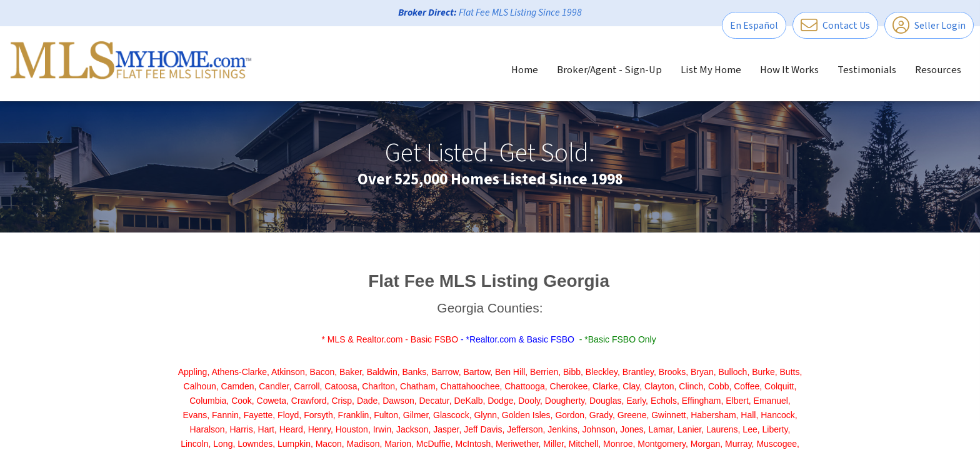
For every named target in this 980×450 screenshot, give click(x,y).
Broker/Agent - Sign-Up (609, 70)
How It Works (789, 70)
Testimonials (867, 70)
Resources (938, 70)
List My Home (711, 70)
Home (525, 70)
